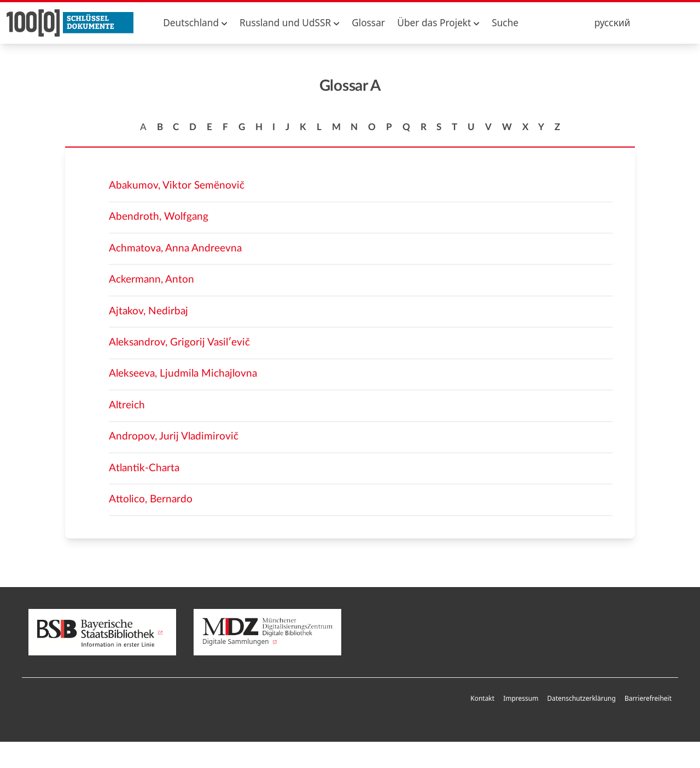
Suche (505, 23)
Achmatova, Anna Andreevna (175, 248)
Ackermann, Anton (151, 280)
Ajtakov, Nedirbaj (148, 311)
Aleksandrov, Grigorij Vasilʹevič (179, 342)
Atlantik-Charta (144, 468)
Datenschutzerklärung (581, 698)
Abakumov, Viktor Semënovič (177, 186)
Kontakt (482, 698)
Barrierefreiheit (648, 698)
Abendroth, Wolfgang (159, 217)
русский (612, 23)
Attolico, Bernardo (151, 499)
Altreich (127, 405)
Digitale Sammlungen (267, 632)
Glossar (368, 23)
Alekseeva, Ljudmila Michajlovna (183, 374)
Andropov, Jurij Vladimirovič (174, 436)
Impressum (521, 698)
